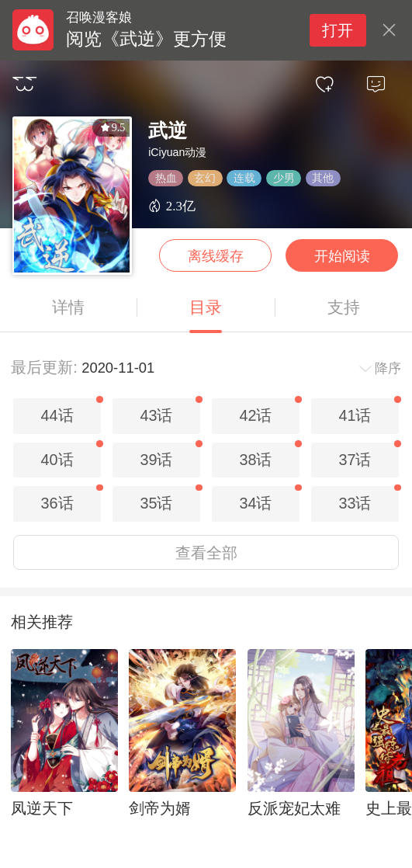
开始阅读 (342, 256)
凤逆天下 (42, 808)
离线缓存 (216, 256)
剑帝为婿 (160, 808)
